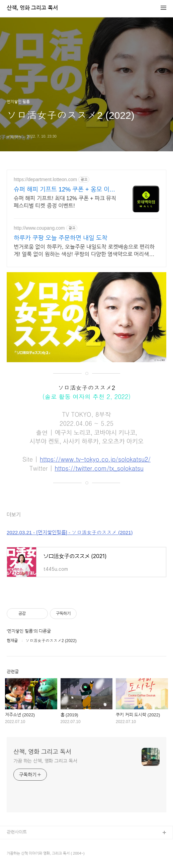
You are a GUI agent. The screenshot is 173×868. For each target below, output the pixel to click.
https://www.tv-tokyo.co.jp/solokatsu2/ (95, 459)
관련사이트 (17, 832)
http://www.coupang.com (39, 228)
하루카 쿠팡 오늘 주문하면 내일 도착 (61, 238)
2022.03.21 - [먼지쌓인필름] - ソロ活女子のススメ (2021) (70, 532)
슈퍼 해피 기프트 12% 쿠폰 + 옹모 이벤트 (64, 190)
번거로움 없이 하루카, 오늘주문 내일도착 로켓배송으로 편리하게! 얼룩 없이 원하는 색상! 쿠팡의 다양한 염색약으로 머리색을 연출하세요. (84, 251)
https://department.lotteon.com (45, 179)
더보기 (14, 515)
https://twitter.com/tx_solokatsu (99, 468)
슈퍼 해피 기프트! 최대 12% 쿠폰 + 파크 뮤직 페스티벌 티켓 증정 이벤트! (65, 202)
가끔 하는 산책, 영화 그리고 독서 (45, 761)
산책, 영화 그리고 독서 (32, 8)
